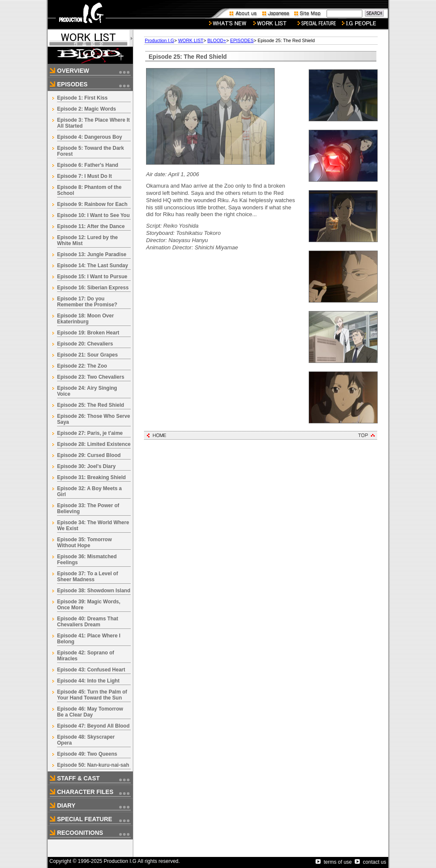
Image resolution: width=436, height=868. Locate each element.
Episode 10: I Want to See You (93, 215)
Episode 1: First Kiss (82, 98)
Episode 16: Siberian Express (93, 288)
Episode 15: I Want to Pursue (92, 277)
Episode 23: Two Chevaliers (91, 377)
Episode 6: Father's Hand (88, 165)
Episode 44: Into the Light (88, 681)
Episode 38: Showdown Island (94, 591)
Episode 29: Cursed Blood (89, 455)
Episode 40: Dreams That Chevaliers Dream (87, 622)
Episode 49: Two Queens (87, 754)
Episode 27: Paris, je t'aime (90, 433)
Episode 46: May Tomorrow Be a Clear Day (90, 712)
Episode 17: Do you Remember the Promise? (87, 302)
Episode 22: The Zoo (82, 366)
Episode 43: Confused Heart (91, 670)
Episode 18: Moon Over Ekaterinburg (85, 319)
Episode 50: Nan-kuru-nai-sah (93, 765)
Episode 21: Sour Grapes (87, 355)
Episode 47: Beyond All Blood (93, 726)
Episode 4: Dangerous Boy (90, 137)
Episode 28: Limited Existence (94, 444)
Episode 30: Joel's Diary (86, 466)
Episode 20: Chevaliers (85, 344)
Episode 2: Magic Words (86, 109)
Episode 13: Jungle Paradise (92, 254)
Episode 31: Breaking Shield (91, 477)
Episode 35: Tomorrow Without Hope (84, 542)
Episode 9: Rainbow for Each (92, 204)
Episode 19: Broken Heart (88, 333)
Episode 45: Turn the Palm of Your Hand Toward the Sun (92, 695)
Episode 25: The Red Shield (90, 405)
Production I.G (159, 40)
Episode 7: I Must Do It (85, 176)
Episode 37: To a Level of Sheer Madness (87, 577)
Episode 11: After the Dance (91, 226)
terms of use (334, 862)
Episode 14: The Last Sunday (93, 266)
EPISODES (242, 40)
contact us (370, 862)
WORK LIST (191, 40)
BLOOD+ (217, 40)
